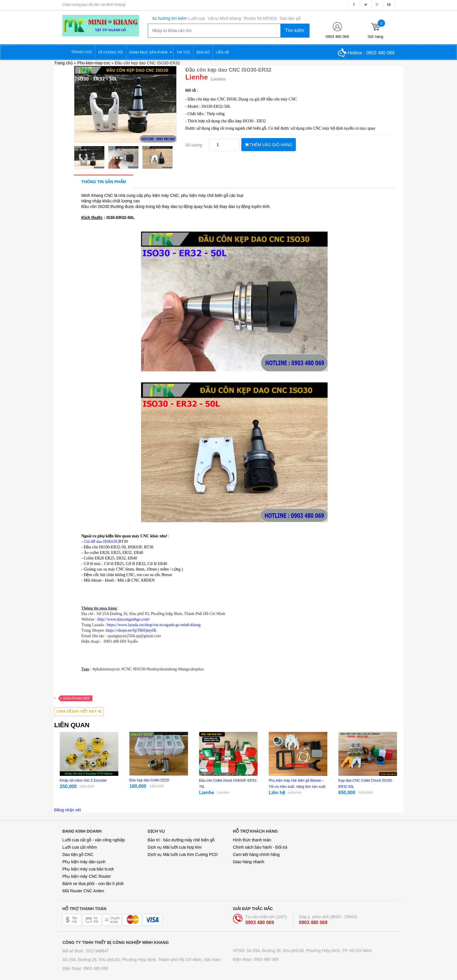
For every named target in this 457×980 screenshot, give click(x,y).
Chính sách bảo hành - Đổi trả (260, 847)
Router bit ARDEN (260, 18)
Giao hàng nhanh (248, 862)
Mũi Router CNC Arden (83, 891)
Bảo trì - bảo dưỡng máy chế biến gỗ (181, 840)
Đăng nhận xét (67, 810)
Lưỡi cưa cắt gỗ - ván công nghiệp (94, 840)
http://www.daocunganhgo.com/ (124, 619)
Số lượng (194, 145)
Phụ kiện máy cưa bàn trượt (88, 869)
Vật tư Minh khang (224, 18)
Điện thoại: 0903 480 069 (85, 968)
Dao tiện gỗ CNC (78, 854)
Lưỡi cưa (197, 18)
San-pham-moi (76, 698)
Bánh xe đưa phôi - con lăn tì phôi (93, 884)
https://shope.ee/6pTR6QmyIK (131, 630)
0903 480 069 (337, 37)
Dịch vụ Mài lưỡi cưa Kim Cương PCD (183, 854)
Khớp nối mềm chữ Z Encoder (83, 781)
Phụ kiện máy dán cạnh (84, 862)
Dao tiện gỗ (290, 18)
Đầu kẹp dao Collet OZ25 (149, 780)
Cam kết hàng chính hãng (256, 854)
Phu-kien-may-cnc (94, 63)
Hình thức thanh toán (252, 840)
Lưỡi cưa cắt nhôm (80, 847)
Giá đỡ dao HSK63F (101, 542)
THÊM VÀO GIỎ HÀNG (269, 145)
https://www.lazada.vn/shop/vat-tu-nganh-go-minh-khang (154, 625)
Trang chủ (64, 63)
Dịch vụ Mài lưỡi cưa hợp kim (175, 847)
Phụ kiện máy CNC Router (87, 876)
